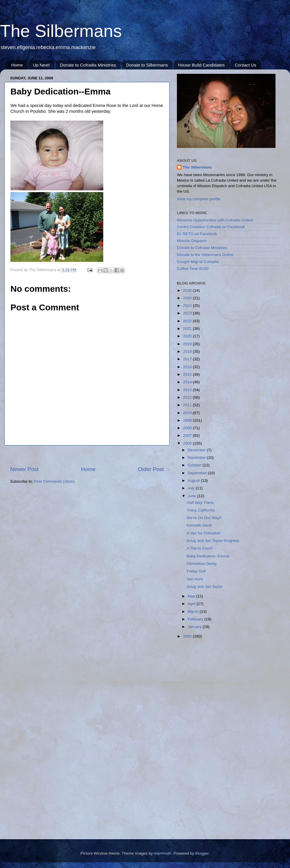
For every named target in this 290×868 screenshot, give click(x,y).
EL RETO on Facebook (197, 234)
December (197, 450)
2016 (188, 367)
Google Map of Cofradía (198, 262)
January (195, 627)
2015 (188, 374)
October (195, 465)
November (197, 458)
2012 (188, 397)
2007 (188, 435)
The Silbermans (61, 31)
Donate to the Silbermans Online (205, 255)
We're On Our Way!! (204, 518)
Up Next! (41, 65)
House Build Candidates (201, 65)
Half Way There (200, 503)
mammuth (163, 853)
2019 (188, 344)
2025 (188, 298)
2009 (188, 420)
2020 (188, 336)
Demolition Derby (202, 564)
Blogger (202, 853)
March (194, 612)
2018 (188, 351)
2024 (188, 306)
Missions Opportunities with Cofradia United (215, 220)
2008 (188, 428)
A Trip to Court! (200, 548)
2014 (188, 382)
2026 (188, 290)
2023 (188, 313)
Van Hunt (195, 579)
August (194, 480)
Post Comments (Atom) (55, 481)
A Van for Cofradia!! (204, 533)
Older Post (151, 469)
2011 (188, 405)
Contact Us (245, 65)
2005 (188, 636)
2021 (188, 329)
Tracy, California (201, 510)
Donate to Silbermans (147, 65)
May (192, 596)
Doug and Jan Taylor (205, 587)
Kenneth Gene (199, 525)
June (192, 496)
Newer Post (24, 469)
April (192, 604)
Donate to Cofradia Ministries (88, 65)
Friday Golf (196, 571)
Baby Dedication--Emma (208, 556)
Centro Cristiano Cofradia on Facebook (211, 227)
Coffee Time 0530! (193, 269)
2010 (188, 413)
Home (17, 65)
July (192, 488)
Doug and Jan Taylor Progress (213, 541)
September (198, 473)
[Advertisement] (87, 456)
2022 (188, 321)
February (196, 619)
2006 (188, 443)
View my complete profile (199, 199)
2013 (188, 390)
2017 (188, 359)
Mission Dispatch (192, 241)
